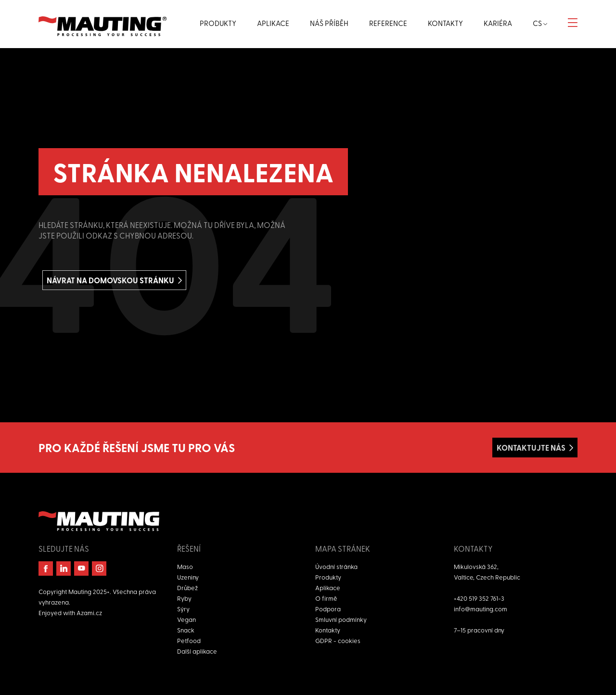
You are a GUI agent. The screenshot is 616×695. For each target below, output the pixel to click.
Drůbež (187, 588)
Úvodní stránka (336, 566)
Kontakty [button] (445, 23)
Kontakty (328, 630)
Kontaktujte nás (531, 448)
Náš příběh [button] (329, 23)
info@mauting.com (481, 609)
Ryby (184, 598)
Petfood (189, 640)
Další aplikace (197, 651)
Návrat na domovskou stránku (110, 280)
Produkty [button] (218, 23)
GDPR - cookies (338, 640)
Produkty (328, 577)
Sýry (183, 609)
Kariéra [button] (498, 23)
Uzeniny (188, 577)
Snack (186, 630)
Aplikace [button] (273, 23)
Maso (185, 566)
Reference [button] (388, 23)
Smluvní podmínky (341, 619)
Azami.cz (89, 613)
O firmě (326, 598)
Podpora (328, 609)
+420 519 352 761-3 (479, 598)
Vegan (186, 619)
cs (540, 23)
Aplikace (328, 588)
